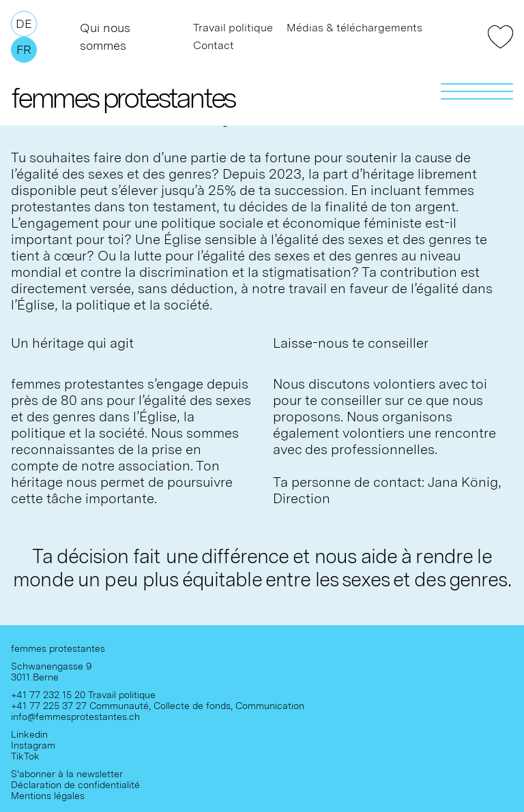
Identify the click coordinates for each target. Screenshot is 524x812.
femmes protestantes (123, 97)
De (24, 24)
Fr (24, 49)
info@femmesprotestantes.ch (75, 717)
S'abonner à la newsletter (67, 774)
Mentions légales (48, 796)
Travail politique (233, 28)
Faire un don (500, 37)
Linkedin (29, 734)
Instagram (33, 745)
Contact (214, 45)
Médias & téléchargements (354, 28)
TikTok (25, 756)
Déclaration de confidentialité (75, 785)
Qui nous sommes (105, 36)
